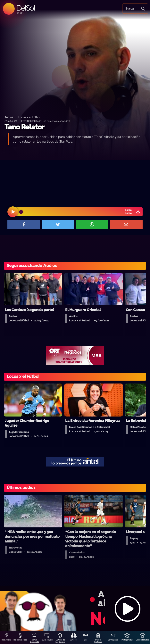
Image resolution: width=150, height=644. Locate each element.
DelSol (25, 8)
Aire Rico (74, 640)
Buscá (129, 9)
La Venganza (113, 640)
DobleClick (6, 640)
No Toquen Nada (20, 640)
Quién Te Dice (47, 640)
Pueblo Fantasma (98, 641)
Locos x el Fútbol (29, 117)
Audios (9, 117)
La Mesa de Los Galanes (60, 641)
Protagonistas (127, 640)
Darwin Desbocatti (34, 641)
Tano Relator (24, 127)
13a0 (86, 640)
